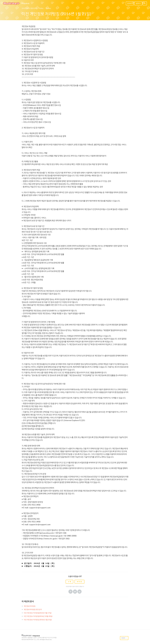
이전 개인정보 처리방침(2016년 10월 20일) (38, 616)
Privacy (48, 8)
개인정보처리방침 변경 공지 (33, 609)
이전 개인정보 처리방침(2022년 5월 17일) (38, 613)
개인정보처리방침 (30, 606)
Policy (41, 8)
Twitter (75, 592)
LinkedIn (79, 592)
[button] (69, 582)
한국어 (123, 638)
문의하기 (130, 3)
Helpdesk (26, 3)
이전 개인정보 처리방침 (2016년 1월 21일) (38, 620)
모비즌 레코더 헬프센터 (29, 8)
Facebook (71, 592)
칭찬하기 (138, 3)
